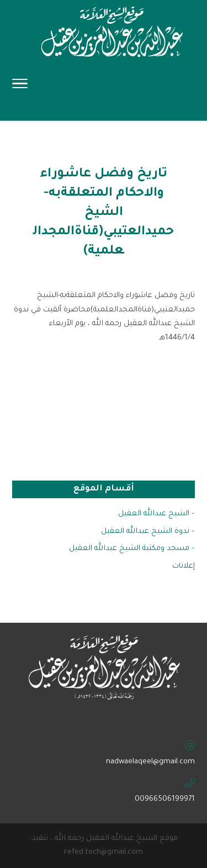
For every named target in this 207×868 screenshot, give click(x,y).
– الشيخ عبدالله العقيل (156, 514)
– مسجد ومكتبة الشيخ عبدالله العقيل (132, 549)
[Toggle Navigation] (20, 87)
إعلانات (184, 566)
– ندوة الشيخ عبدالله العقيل (148, 532)
